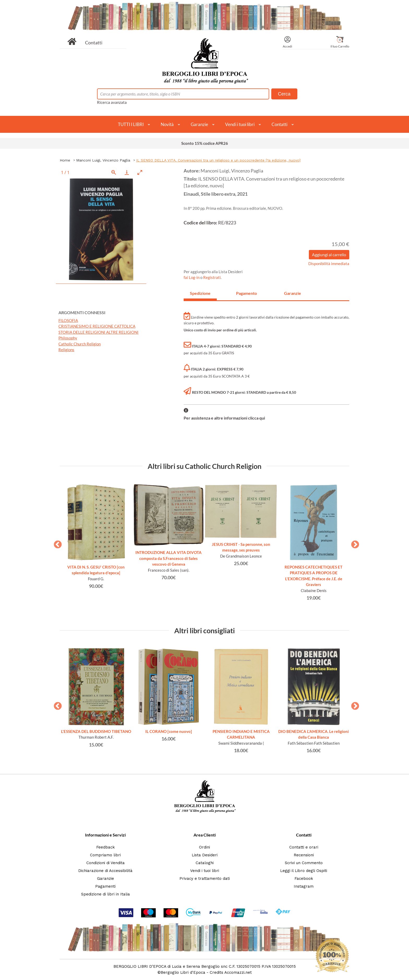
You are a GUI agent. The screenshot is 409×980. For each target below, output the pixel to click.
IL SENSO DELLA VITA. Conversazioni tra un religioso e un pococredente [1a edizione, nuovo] (218, 160)
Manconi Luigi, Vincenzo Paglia (103, 160)
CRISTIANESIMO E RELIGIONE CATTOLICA (97, 326)
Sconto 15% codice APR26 (205, 143)
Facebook (304, 879)
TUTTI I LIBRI (131, 124)
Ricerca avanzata (112, 102)
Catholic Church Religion (80, 344)
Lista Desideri (205, 855)
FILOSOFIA (68, 320)
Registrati (212, 277)
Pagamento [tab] (246, 293)
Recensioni (304, 855)
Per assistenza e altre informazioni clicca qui (224, 418)
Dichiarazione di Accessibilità (105, 871)
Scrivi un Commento (304, 863)
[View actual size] (114, 172)
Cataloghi (205, 863)
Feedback (106, 847)
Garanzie (199, 124)
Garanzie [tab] (293, 293)
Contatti (94, 43)
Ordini (204, 847)
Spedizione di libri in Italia (106, 894)
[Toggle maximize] (140, 172)
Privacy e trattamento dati (205, 879)
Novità (167, 124)
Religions (66, 350)
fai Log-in (192, 277)
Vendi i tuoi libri (240, 124)
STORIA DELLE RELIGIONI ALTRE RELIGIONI (98, 332)
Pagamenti (105, 886)
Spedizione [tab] (200, 293)
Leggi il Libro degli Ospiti (304, 871)
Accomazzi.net (238, 972)
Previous (56, 543)
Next (353, 543)
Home (65, 160)
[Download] (127, 172)
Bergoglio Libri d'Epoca (183, 972)
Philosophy (68, 338)
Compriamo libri (105, 855)
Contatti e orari (304, 847)
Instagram (304, 886)
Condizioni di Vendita (106, 863)
